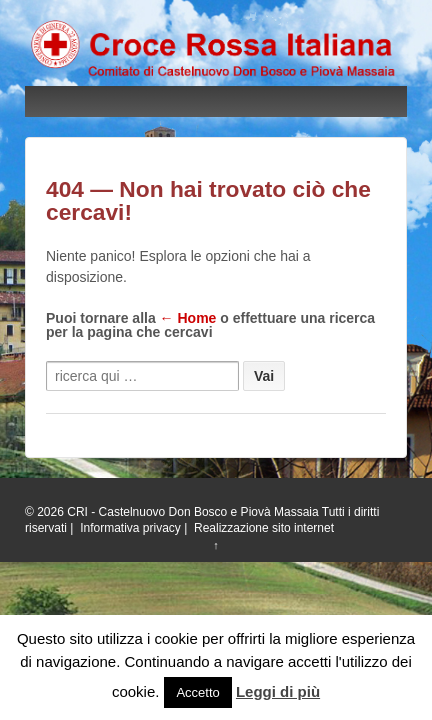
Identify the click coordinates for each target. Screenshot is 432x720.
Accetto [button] (197, 692)
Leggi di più (278, 691)
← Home (188, 318)
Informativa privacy (130, 528)
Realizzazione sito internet (264, 528)
